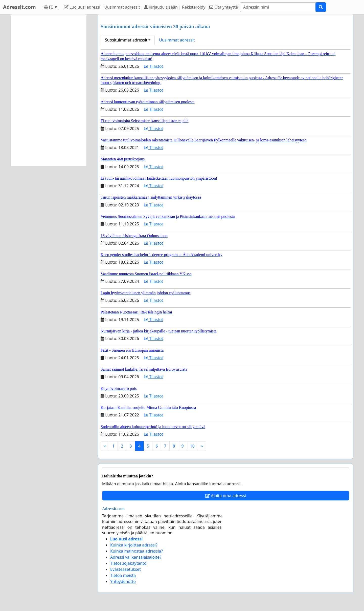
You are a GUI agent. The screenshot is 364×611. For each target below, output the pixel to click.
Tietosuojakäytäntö (128, 563)
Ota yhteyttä (224, 7)
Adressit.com (19, 7)
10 (192, 446)
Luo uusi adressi (82, 7)
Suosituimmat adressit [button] (126, 40)
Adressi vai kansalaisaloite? (136, 557)
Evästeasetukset (126, 569)
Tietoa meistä (123, 575)
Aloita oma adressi (226, 496)
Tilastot (154, 66)
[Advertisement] (49, 90)
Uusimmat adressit (122, 7)
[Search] (278, 7)
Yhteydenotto (123, 581)
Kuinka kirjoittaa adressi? (134, 545)
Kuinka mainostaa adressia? (136, 551)
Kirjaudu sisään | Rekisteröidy (175, 7)
